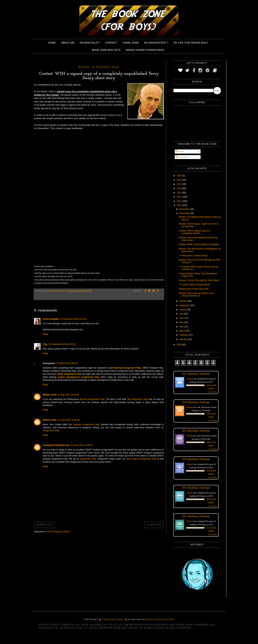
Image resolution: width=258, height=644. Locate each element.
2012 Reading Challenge (196, 516)
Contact (111, 43)
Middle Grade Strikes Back (145, 50)
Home (52, 43)
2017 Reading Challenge (196, 374)
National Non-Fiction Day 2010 (194, 289)
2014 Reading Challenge (196, 459)
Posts (180, 151)
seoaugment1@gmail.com (56, 445)
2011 (179, 201)
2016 (179, 180)
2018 (179, 176)
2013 (179, 193)
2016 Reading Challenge (196, 402)
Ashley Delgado (51, 319)
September (185, 305)
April (182, 327)
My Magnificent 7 (156, 43)
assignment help (88, 459)
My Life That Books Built (191, 43)
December (185, 209)
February (184, 335)
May (182, 322)
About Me (68, 43)
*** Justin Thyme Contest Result (194, 285)
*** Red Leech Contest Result (193, 256)
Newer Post (44, 525)
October (183, 301)
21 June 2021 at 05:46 (69, 420)
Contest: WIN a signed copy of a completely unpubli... (194, 232)
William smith (50, 395)
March (183, 331)
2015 (179, 184)
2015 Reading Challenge (196, 431)
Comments (182, 157)
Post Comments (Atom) (59, 532)
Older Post (154, 525)
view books (213, 392)
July (182, 314)
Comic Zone (131, 43)
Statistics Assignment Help (86, 424)
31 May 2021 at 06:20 (68, 395)
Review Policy (90, 43)
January (183, 339)
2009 (179, 345)
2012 (179, 197)
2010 (179, 205)
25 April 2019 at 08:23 (67, 363)
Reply (46, 334)
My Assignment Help (138, 399)
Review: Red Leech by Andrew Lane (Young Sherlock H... (196, 294)
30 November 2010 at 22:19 (62, 344)
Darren (190, 379)
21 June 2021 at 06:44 (82, 445)
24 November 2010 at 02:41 (74, 319)
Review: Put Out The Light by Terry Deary (199, 280)
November (185, 213)
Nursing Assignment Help (92, 399)
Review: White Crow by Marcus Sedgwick (199, 244)
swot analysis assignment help (141, 459)
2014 (179, 188)
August (183, 310)
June (182, 318)
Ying (45, 344)
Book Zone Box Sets (106, 50)
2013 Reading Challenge (196, 488)
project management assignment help (78, 377)
